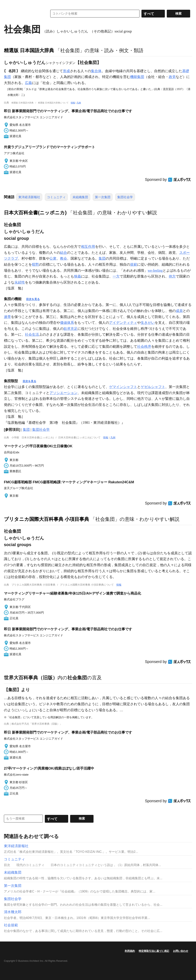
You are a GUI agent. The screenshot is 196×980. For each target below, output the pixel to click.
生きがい (148, 323)
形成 (66, 71)
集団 (102, 258)
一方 (116, 276)
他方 (172, 276)
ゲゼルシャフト (153, 387)
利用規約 (130, 951)
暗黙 (35, 264)
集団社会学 (125, 197)
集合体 (96, 71)
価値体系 (67, 323)
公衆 (53, 258)
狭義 (78, 276)
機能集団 (137, 77)
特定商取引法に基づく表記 (154, 951)
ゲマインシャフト (123, 387)
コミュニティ (56, 197)
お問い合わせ (181, 951)
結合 (64, 253)
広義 (28, 83)
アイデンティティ (123, 323)
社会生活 (32, 335)
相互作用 (88, 247)
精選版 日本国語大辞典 (29, 50)
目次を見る (33, 299)
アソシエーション (64, 393)
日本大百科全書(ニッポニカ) (35, 213)
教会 (64, 258)
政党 (172, 77)
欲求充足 (71, 329)
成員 (179, 311)
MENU (8, 4)
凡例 (79, 103)
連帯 (7, 317)
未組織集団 (80, 197)
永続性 (20, 282)
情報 (73, 103)
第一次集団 (103, 197)
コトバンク (23, 14)
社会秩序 (144, 347)
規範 (134, 264)
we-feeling (155, 271)
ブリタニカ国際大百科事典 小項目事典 (46, 519)
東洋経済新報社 (29, 197)
